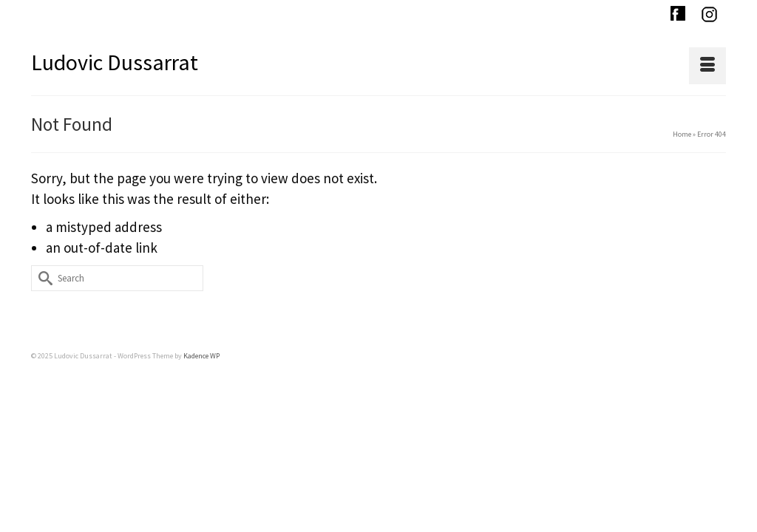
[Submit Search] (42, 283)
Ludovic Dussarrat (115, 62)
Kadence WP (201, 360)
